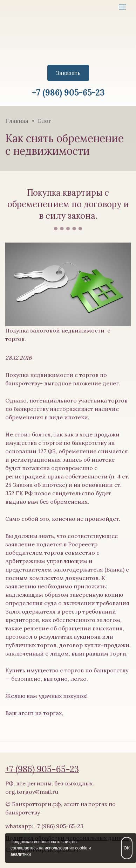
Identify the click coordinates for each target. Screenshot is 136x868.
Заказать (68, 73)
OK (127, 848)
